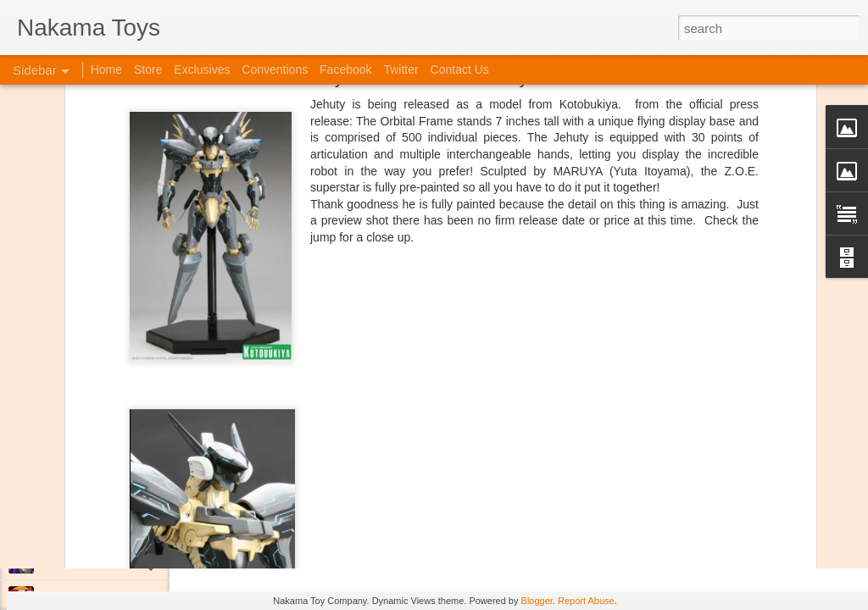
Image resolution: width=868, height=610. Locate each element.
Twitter (401, 69)
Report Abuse (586, 601)
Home (106, 69)
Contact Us (460, 69)
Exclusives (202, 69)
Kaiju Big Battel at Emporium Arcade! (125, 523)
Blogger (537, 601)
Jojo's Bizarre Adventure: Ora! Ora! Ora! (131, 561)
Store (148, 69)
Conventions (275, 69)
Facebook (345, 69)
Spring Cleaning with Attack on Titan (123, 446)
